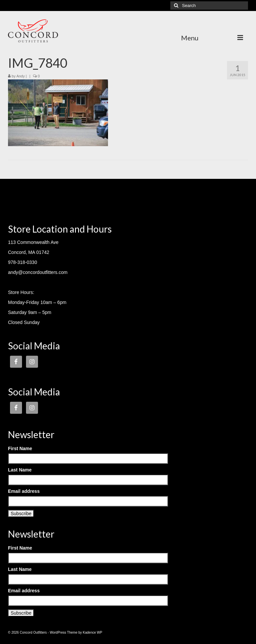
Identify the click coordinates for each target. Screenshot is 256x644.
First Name (20, 448)
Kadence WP (92, 632)
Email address (24, 491)
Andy (20, 76)
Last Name (20, 470)
